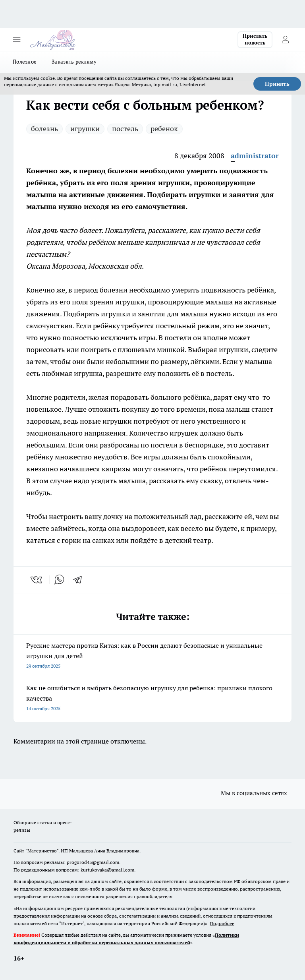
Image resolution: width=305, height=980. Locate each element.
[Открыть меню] (17, 40)
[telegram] (80, 580)
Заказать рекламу (74, 62)
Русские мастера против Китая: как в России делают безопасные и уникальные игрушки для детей (152, 656)
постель (125, 129)
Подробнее (222, 923)
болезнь (44, 129)
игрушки (85, 129)
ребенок (164, 129)
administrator (255, 156)
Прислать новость (255, 39)
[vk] (37, 580)
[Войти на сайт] (285, 40)
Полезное (25, 62)
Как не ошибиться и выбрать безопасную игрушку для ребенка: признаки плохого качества (152, 699)
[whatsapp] (59, 580)
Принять (277, 84)
